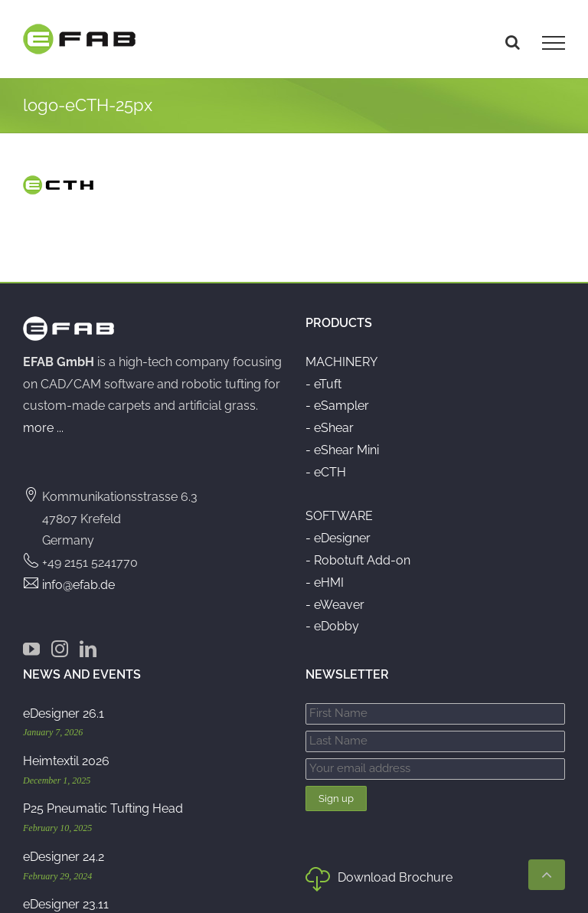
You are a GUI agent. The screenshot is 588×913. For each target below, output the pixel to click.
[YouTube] (31, 649)
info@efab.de (78, 585)
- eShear (330, 428)
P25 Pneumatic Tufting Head (103, 808)
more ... (43, 428)
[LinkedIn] (88, 649)
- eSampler (337, 406)
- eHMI (325, 582)
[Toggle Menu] (554, 43)
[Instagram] (60, 649)
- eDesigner (338, 538)
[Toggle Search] (513, 42)
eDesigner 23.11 (66, 904)
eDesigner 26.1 (64, 713)
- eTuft (323, 384)
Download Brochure (379, 881)
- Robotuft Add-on (358, 560)
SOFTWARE (339, 516)
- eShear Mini (342, 450)
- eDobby (332, 626)
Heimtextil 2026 (66, 761)
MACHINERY (341, 362)
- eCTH (326, 472)
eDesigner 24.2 (64, 857)
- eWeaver (335, 605)
